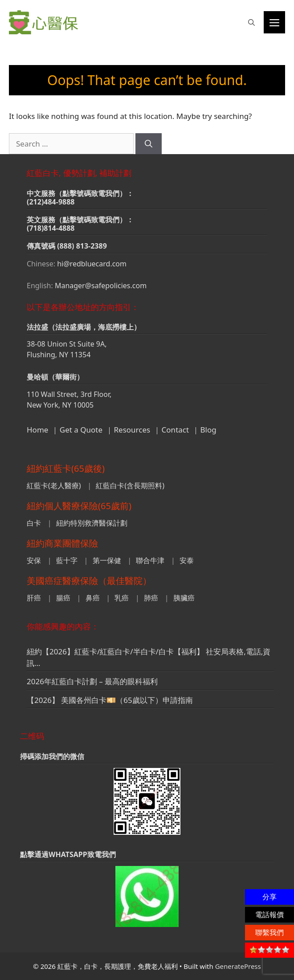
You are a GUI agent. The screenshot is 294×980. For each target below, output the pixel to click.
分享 (269, 897)
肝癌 (34, 598)
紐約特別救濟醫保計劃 (92, 523)
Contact (176, 430)
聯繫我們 (269, 932)
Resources (132, 430)
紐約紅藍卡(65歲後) (66, 468)
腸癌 (63, 598)
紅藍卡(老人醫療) (54, 486)
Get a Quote (81, 430)
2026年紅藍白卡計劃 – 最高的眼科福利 (92, 681)
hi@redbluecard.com (92, 264)
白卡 (34, 523)
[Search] (149, 144)
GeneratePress (238, 966)
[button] (251, 22)
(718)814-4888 (51, 228)
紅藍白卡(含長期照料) (130, 486)
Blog (208, 430)
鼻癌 (93, 598)
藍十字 (67, 560)
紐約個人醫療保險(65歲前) (79, 506)
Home (37, 430)
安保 (34, 560)
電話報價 (269, 915)
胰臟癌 (184, 598)
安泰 (187, 560)
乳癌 (122, 598)
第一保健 (107, 560)
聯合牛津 (150, 560)
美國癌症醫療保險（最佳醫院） (89, 581)
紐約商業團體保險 (62, 543)
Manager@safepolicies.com (101, 286)
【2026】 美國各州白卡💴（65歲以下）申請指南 (110, 700)
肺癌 (151, 598)
